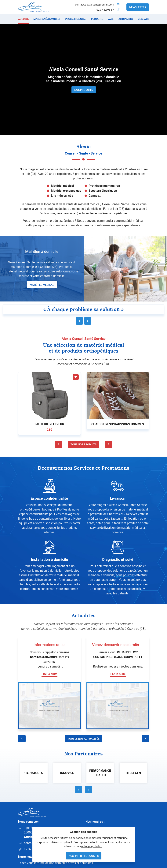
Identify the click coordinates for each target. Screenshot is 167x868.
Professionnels (76, 19)
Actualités (126, 19)
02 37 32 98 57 (105, 10)
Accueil (23, 19)
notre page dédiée (92, 846)
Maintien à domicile (47, 19)
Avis (111, 19)
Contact (143, 19)
